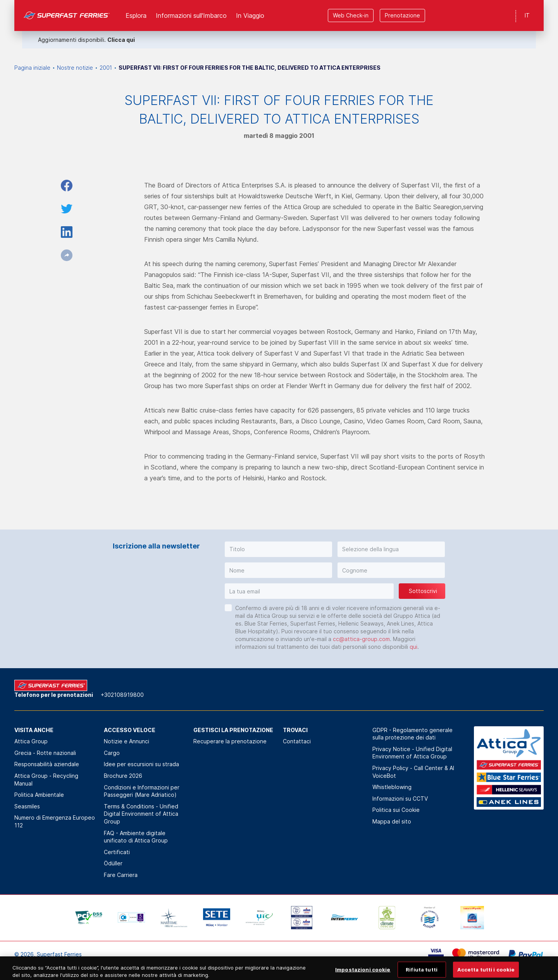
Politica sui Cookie (396, 810)
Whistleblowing (392, 787)
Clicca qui (121, 40)
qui (413, 647)
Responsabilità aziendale (47, 764)
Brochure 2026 (123, 776)
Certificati (117, 852)
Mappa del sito (392, 821)
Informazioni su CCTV (400, 799)
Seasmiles (27, 806)
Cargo (112, 753)
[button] (278, 549)
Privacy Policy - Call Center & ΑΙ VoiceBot (413, 772)
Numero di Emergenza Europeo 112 (55, 821)
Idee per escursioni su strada (141, 764)
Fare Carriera (121, 875)
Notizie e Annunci (127, 741)
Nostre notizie (75, 68)
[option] (89, 918)
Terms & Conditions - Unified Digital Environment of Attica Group (141, 814)
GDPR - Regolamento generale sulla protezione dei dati (412, 734)
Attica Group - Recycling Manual (46, 780)
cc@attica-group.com (361, 639)
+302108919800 (122, 695)
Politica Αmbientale (39, 795)
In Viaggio (250, 15)
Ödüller (113, 863)
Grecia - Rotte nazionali (45, 753)
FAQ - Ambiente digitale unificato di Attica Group (136, 837)
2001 (106, 68)
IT (527, 15)
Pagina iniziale (32, 68)
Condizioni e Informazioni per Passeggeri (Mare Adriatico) (142, 791)
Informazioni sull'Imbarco (191, 15)
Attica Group (31, 741)
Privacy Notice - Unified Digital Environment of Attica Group (412, 753)
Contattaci (297, 741)
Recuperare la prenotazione (230, 741)
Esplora (136, 15)
